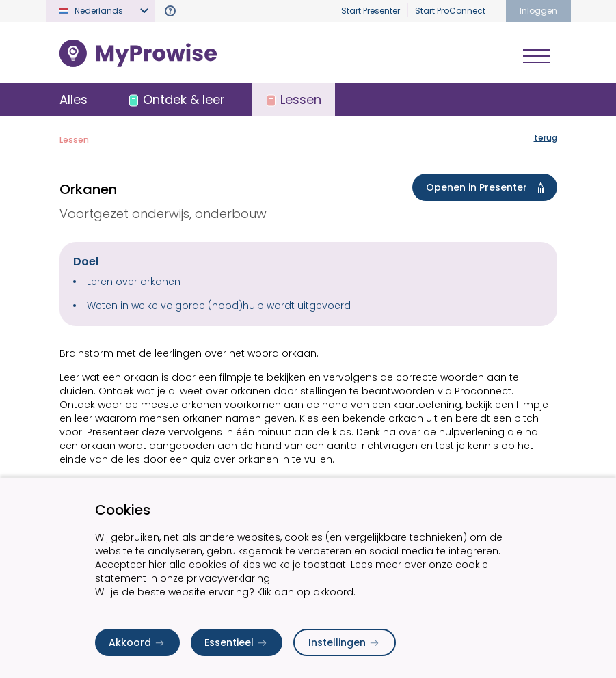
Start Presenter (371, 11)
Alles (73, 99)
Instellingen (345, 642)
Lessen (74, 140)
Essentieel (237, 642)
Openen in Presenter (487, 187)
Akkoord (137, 642)
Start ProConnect (450, 11)
